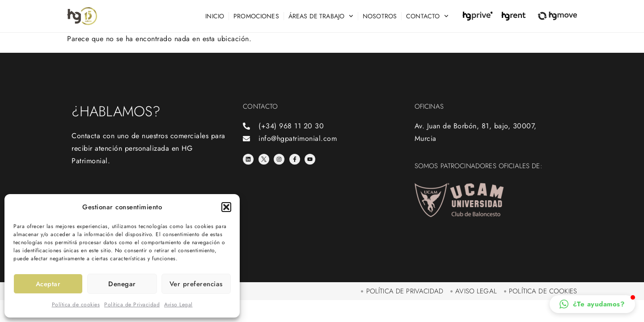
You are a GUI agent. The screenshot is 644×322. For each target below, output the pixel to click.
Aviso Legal (178, 305)
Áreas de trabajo (321, 16)
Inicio (215, 16)
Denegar (122, 284)
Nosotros (380, 16)
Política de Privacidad (132, 305)
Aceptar (48, 284)
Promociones (256, 16)
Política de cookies (76, 305)
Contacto (427, 16)
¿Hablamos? (116, 111)
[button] (226, 207)
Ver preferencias (196, 284)
